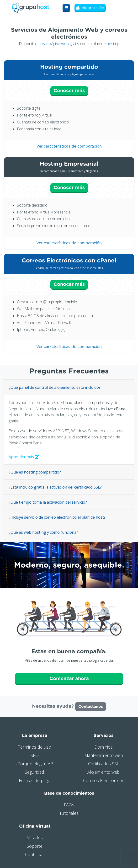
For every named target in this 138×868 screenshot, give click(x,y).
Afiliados (35, 838)
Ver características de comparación (69, 146)
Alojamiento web (103, 772)
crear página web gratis (59, 44)
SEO (35, 755)
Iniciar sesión (90, 8)
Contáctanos (91, 707)
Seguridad (34, 772)
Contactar (34, 854)
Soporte (35, 846)
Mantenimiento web (104, 755)
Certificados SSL (103, 764)
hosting (113, 44)
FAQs (69, 805)
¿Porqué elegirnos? (34, 764)
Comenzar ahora (69, 679)
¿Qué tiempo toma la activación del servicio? (48, 502)
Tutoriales (69, 813)
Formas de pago (35, 780)
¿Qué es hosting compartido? (35, 472)
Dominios (103, 747)
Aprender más (24, 457)
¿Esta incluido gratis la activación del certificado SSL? (55, 487)
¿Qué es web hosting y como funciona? (43, 532)
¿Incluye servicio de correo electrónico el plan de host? (57, 517)
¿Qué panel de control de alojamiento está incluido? (55, 387)
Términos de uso (35, 747)
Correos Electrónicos (104, 780)
